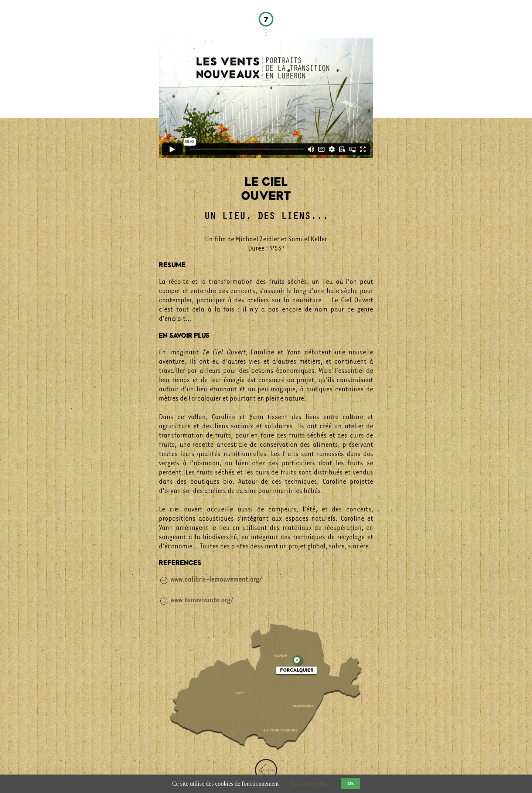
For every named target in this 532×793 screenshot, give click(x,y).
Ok (351, 784)
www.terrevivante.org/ (202, 600)
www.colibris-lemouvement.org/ (216, 579)
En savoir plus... (311, 784)
